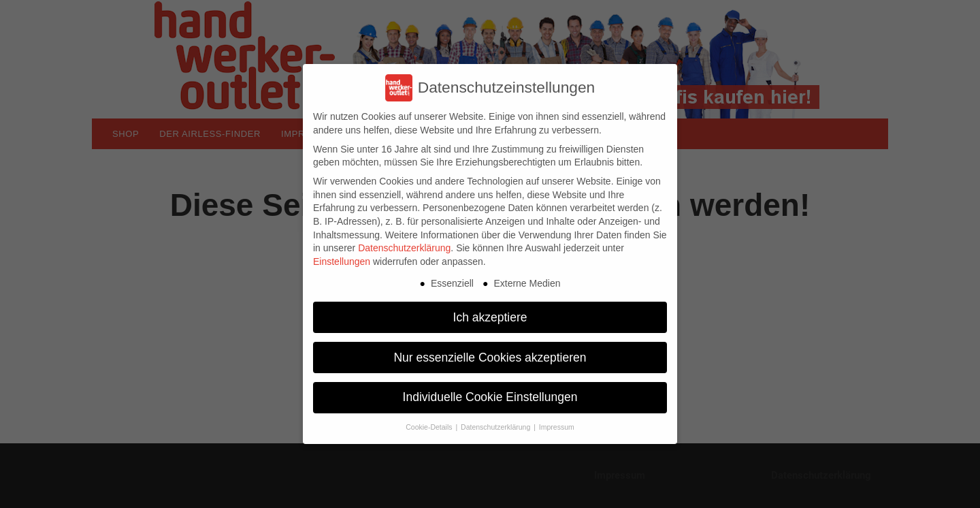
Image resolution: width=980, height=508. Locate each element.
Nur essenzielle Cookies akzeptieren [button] (490, 358)
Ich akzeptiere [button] (490, 317)
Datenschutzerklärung (404, 248)
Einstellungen (342, 261)
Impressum (557, 427)
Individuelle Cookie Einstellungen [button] (490, 397)
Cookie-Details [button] (430, 427)
